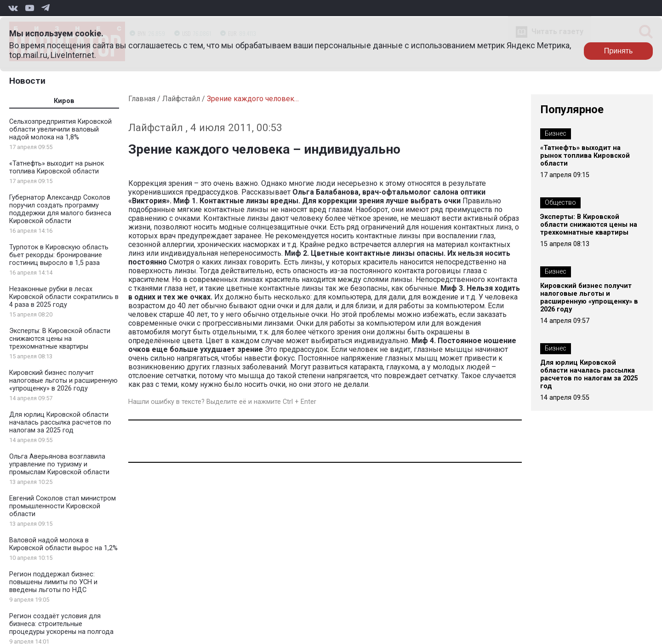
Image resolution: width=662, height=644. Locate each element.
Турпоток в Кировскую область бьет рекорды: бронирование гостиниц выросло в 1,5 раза (59, 255)
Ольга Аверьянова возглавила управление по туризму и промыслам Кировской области (59, 464)
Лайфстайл (181, 99)
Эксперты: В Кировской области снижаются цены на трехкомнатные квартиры (60, 339)
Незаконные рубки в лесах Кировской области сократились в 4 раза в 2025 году (64, 297)
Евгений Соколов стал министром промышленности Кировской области (63, 506)
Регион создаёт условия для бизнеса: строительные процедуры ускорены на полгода (61, 624)
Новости (27, 81)
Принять (619, 51)
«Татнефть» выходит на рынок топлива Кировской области (57, 167)
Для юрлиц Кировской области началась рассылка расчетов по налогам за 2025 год (60, 423)
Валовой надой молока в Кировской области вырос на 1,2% (63, 544)
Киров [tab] (64, 101)
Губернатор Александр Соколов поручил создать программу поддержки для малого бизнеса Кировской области (60, 209)
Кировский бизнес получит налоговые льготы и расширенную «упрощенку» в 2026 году (63, 381)
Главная (142, 99)
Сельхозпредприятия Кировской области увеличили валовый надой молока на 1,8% (60, 129)
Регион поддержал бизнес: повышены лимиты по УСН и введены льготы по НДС (53, 582)
